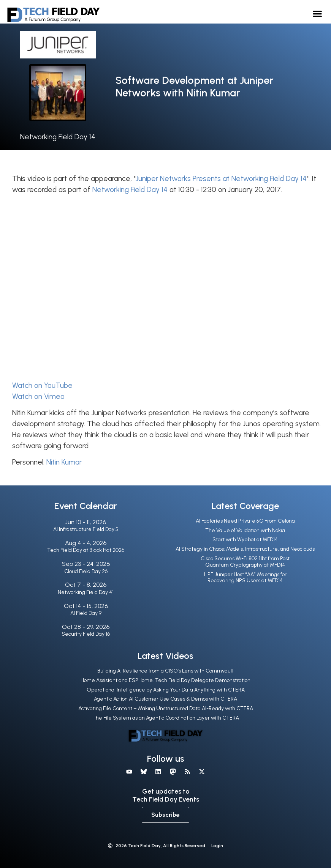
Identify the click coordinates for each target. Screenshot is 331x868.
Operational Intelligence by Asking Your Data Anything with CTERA (166, 690)
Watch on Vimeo (38, 396)
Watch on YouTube (42, 385)
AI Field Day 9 (86, 613)
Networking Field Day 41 (86, 592)
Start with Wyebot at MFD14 (245, 540)
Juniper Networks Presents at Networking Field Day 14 (221, 179)
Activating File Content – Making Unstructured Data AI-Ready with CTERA (166, 708)
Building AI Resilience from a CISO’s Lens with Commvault (165, 671)
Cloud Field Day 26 (86, 571)
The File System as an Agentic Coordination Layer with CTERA (166, 718)
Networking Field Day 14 (58, 137)
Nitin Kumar (64, 462)
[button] (318, 13)
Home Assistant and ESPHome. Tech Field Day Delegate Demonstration (165, 680)
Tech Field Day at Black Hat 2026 (86, 550)
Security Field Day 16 (86, 634)
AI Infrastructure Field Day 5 (86, 529)
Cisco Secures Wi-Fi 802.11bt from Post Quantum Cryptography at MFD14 (245, 562)
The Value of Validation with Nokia (245, 530)
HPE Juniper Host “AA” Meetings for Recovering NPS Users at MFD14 (245, 578)
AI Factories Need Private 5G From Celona (245, 521)
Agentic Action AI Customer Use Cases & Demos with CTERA (165, 699)
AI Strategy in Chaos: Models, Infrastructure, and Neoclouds (245, 549)
